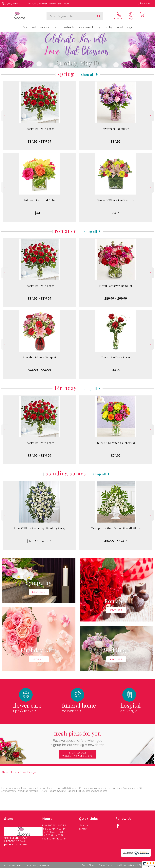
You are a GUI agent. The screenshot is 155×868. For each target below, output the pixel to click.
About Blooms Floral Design (19, 772)
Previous (4, 116)
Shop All (88, 74)
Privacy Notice (105, 865)
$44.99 (39, 213)
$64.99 (116, 213)
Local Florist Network (126, 865)
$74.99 (116, 456)
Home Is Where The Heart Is (116, 200)
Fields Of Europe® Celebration (116, 443)
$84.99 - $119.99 (39, 141)
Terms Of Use (89, 865)
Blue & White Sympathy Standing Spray (40, 528)
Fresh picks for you (77, 738)
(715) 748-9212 (14, 4)
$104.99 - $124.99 (116, 541)
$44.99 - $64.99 (39, 370)
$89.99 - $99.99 (116, 298)
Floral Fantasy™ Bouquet (116, 286)
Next (151, 116)
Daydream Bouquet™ (116, 129)
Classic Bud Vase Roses (116, 357)
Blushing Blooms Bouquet (40, 357)
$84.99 (116, 141)
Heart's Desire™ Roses (40, 129)
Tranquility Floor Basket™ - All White (116, 528)
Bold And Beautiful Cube (40, 200)
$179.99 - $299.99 (40, 541)
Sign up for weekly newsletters (78, 754)
